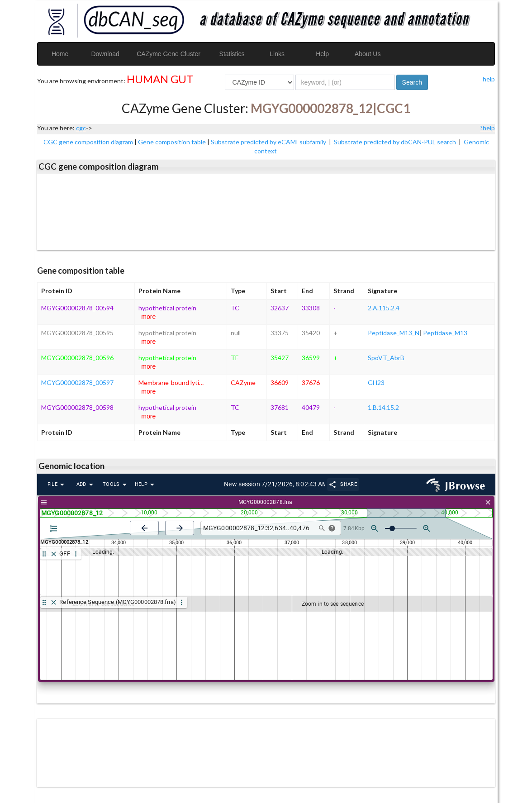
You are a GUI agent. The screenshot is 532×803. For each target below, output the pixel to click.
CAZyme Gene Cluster (169, 54)
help (489, 79)
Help (322, 54)
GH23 (376, 382)
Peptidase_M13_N (394, 333)
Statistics (232, 54)
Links (277, 54)
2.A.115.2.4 (384, 308)
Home (60, 54)
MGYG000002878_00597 (77, 382)
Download (105, 54)
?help (487, 128)
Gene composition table (172, 142)
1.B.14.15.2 (383, 407)
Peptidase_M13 (445, 333)
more (148, 317)
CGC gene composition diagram (88, 142)
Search (412, 82)
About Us (368, 54)
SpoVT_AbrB (386, 358)
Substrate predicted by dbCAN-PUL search (396, 142)
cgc (81, 128)
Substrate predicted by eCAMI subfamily (269, 142)
